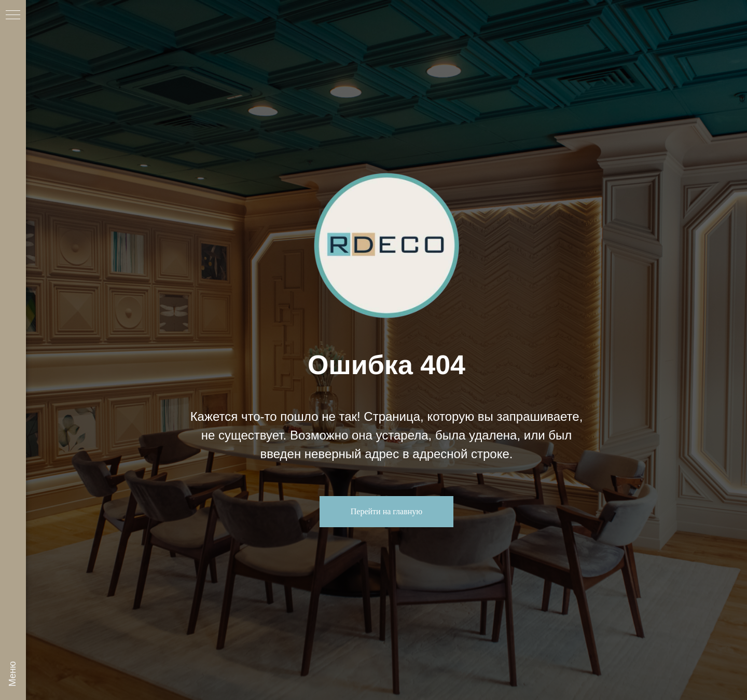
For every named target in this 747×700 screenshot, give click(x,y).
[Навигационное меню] (13, 16)
